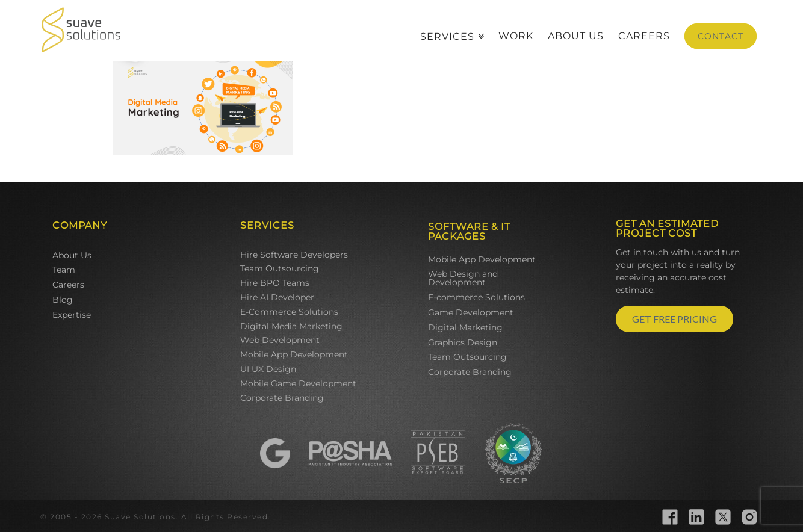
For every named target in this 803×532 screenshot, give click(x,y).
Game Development (471, 312)
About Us (72, 255)
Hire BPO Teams (275, 283)
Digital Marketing (465, 327)
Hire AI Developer (277, 297)
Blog (63, 300)
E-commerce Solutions (476, 297)
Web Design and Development (463, 278)
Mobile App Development (294, 354)
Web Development (280, 340)
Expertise (72, 315)
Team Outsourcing (280, 268)
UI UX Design (268, 369)
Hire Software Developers (294, 255)
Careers (68, 285)
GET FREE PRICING (674, 319)
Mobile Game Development (298, 383)
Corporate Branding (282, 398)
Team (64, 270)
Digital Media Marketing (291, 326)
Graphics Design (463, 342)
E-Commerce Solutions (289, 312)
